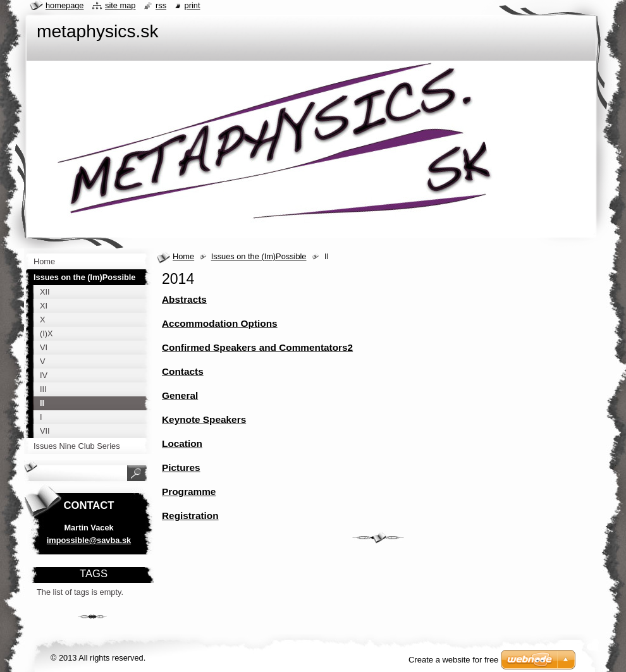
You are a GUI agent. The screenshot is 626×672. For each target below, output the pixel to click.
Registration (190, 516)
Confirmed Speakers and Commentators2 (257, 347)
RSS (161, 5)
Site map (120, 5)
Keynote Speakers (204, 419)
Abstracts (184, 299)
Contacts (183, 371)
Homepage (64, 5)
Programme (189, 492)
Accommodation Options (220, 323)
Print (193, 5)
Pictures (181, 467)
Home (183, 256)
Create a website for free (453, 660)
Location (182, 443)
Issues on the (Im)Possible (259, 256)
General (180, 395)
